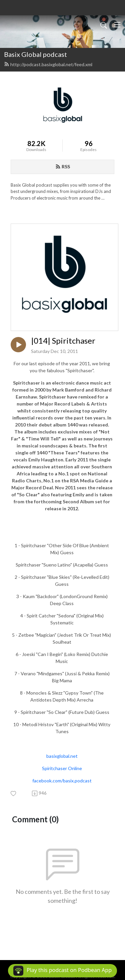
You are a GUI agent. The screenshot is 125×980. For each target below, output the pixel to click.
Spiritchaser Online (62, 768)
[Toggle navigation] (117, 25)
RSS (63, 166)
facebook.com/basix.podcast (62, 781)
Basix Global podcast (35, 54)
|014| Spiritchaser (63, 341)
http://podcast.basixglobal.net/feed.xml (48, 64)
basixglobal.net (62, 756)
